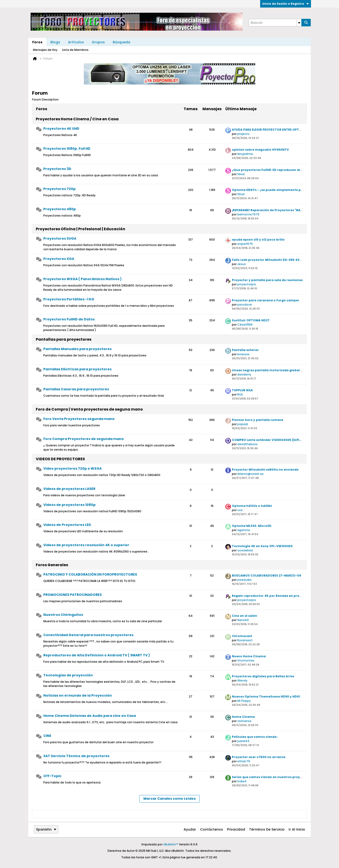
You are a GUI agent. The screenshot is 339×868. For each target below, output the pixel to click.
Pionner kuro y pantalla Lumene (258, 420)
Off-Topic (52, 776)
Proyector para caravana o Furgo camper (266, 300)
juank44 (243, 741)
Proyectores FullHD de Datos (69, 319)
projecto (243, 134)
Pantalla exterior (245, 350)
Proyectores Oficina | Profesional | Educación (81, 229)
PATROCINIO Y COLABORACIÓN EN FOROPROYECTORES (90, 574)
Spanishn (46, 829)
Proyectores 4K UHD (61, 129)
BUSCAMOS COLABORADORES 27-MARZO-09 (266, 575)
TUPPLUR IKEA (242, 390)
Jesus (242, 264)
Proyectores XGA (59, 259)
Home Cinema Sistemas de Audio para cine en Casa (90, 716)
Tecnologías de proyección (68, 675)
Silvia (241, 174)
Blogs (55, 42)
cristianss (244, 721)
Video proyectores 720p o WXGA (73, 468)
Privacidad (236, 829)
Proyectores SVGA (60, 238)
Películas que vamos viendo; (255, 737)
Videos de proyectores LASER (69, 489)
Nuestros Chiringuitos (63, 615)
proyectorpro (247, 284)
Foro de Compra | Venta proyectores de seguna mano (89, 409)
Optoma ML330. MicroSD (252, 526)
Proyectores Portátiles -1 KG (69, 299)
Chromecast (242, 636)
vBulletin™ (171, 844)
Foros (37, 42)
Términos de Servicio (267, 829)
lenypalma (245, 154)
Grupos (98, 42)
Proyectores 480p (60, 209)
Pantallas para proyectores (64, 339)
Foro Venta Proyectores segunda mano (79, 419)
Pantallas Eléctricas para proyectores (77, 369)
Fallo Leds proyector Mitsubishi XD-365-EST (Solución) (276, 260)
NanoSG (243, 620)
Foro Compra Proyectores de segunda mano (84, 439)
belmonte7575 (248, 214)
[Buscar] (275, 23)
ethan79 (244, 761)
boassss (243, 354)
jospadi (243, 424)
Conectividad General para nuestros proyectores (88, 635)
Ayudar (190, 829)
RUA (240, 394)
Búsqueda (121, 42)
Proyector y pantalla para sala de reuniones (267, 280)
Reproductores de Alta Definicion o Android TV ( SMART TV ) (97, 655)
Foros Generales (52, 565)
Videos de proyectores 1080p (69, 505)
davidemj (244, 374)
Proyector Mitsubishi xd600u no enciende (265, 470)
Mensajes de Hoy (45, 50)
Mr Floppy (244, 701)
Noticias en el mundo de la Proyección (78, 695)
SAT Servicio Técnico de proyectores (76, 756)
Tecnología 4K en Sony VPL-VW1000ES (262, 546)
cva (240, 510)
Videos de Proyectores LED (67, 525)
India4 (242, 781)
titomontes (246, 660)
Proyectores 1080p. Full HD (67, 149)
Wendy (242, 680)
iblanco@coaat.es (250, 474)
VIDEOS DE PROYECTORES (60, 459)
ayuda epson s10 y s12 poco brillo (258, 240)
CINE (47, 736)
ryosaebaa (245, 550)
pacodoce (245, 305)
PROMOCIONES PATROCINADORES (73, 595)
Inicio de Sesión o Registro (286, 4)
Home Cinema (243, 717)
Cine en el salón (244, 616)
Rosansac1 (245, 640)
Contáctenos (212, 829)
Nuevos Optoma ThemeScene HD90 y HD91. (266, 696)
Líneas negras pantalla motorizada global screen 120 (274, 370)
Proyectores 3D (57, 169)
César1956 (245, 325)
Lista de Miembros (75, 50)
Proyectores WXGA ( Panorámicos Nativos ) (83, 279)
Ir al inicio (297, 829)
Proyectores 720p (59, 189)
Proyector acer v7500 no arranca (259, 757)
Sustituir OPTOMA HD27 (251, 320)
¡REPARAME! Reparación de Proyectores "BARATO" (271, 210)
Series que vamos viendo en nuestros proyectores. (272, 777)
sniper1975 (245, 244)
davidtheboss (247, 444)
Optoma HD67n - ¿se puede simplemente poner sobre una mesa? (284, 190)
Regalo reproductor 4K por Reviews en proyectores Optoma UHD (283, 596)
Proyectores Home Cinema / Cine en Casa (77, 119)
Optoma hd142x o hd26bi (252, 506)
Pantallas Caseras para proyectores (76, 389)
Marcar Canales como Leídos (169, 799)
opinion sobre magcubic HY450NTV (260, 150)
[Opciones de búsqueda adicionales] (299, 23)
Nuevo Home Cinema (249, 656)
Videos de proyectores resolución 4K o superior (86, 545)
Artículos (76, 42)
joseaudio (244, 580)
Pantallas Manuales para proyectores (77, 349)
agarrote (244, 530)
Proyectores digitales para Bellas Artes (263, 676)
